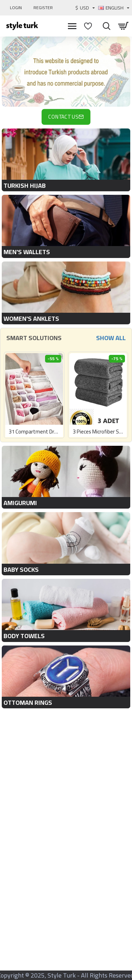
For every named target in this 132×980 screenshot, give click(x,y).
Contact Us (63, 117)
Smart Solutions (34, 338)
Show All (111, 338)
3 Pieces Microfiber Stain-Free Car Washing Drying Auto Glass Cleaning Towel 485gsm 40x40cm (98, 432)
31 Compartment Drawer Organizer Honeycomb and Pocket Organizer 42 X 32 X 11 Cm (34, 432)
